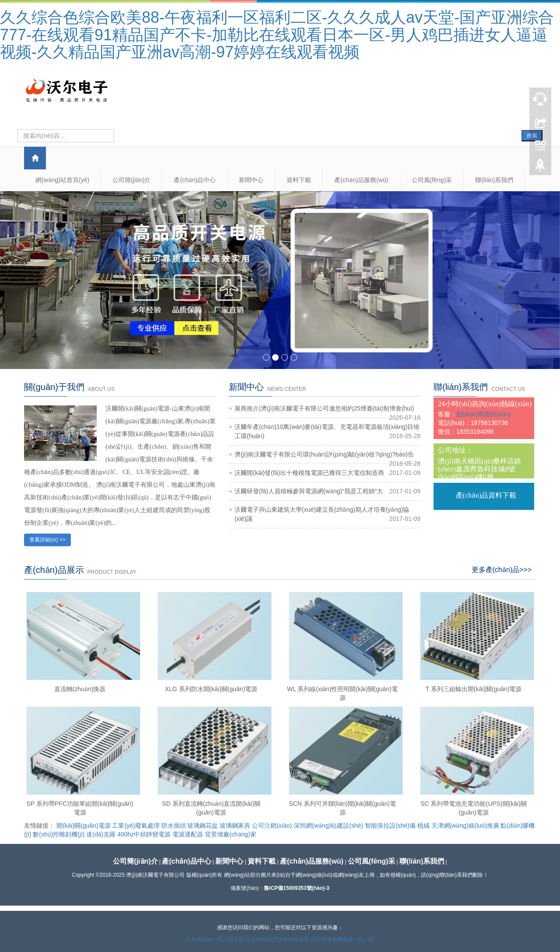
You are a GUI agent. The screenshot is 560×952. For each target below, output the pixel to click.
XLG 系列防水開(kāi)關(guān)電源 (211, 689)
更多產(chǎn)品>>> (502, 570)
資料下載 (299, 180)
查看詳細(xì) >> (47, 540)
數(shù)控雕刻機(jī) (59, 834)
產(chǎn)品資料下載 (486, 495)
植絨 (423, 826)
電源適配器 (188, 834)
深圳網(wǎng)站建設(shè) (328, 826)
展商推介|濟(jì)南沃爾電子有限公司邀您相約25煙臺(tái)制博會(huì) (324, 408)
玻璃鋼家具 (235, 826)
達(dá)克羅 (101, 834)
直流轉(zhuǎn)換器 (80, 689)
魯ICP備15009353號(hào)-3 (296, 888)
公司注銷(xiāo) (272, 826)
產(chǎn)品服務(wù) (361, 180)
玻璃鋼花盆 (203, 826)
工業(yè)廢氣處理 (136, 826)
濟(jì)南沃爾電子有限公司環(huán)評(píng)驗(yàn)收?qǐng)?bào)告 (324, 454)
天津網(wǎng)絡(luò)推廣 (465, 826)
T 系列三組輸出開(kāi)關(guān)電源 (474, 689)
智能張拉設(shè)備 (390, 826)
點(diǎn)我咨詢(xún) (483, 414)
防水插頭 (174, 826)
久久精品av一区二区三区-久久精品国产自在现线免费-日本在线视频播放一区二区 (280, 939)
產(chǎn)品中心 (195, 180)
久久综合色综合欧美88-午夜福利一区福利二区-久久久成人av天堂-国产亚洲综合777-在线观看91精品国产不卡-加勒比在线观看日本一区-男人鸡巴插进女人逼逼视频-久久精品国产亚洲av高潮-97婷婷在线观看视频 (277, 35)
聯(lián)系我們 (494, 180)
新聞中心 (251, 180)
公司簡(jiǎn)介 (131, 180)
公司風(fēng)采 (432, 180)
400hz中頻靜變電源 (144, 834)
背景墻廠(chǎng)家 (231, 834)
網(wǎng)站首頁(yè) (62, 180)
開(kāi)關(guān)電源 (84, 826)
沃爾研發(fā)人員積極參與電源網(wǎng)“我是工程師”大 (309, 491)
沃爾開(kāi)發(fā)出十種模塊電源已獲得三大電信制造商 (309, 473)
